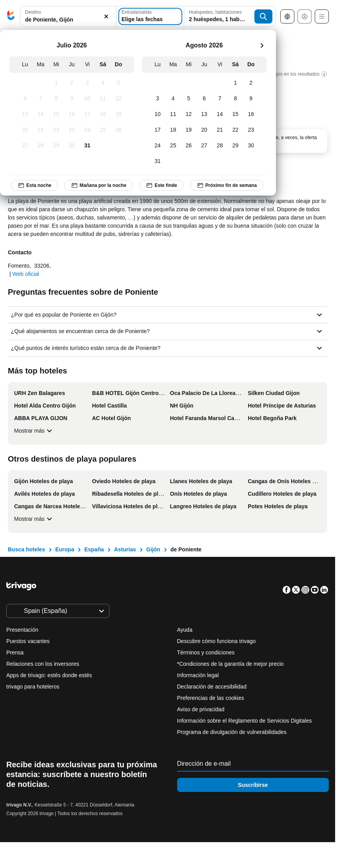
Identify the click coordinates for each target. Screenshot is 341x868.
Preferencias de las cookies (211, 698)
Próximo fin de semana (227, 185)
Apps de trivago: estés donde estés (49, 675)
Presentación (22, 630)
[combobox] (68, 16)
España (94, 549)
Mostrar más (34, 431)
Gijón (153, 549)
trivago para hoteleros (33, 687)
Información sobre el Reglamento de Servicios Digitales (245, 721)
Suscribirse (253, 785)
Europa (65, 549)
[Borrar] (106, 17)
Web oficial (25, 274)
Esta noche (34, 185)
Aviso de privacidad (201, 709)
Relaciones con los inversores (43, 664)
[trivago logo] (11, 17)
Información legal (198, 675)
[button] (68, 17)
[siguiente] (262, 45)
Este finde (161, 185)
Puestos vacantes (28, 641)
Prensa (15, 652)
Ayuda (185, 630)
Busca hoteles (26, 549)
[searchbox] (68, 20)
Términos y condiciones (206, 652)
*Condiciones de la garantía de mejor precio (230, 664)
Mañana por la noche (99, 185)
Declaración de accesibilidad (212, 687)
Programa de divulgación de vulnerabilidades (232, 732)
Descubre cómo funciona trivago (217, 641)
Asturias (125, 549)
